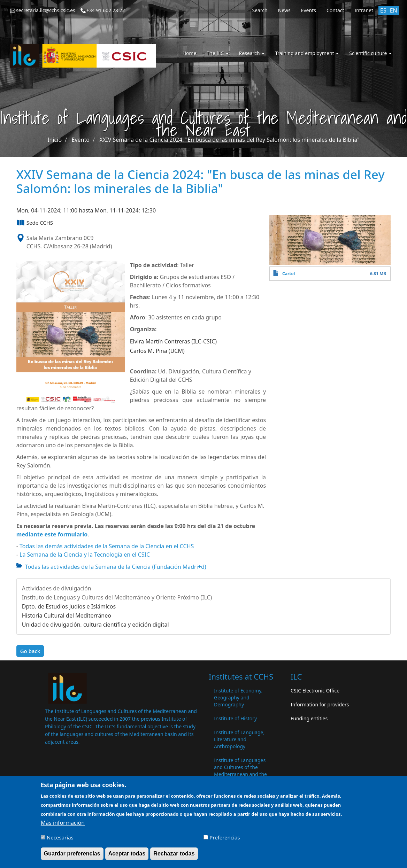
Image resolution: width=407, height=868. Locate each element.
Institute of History (235, 718)
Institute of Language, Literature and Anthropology (239, 739)
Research (252, 53)
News (284, 10)
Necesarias (60, 840)
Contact (335, 10)
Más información (63, 826)
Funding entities (309, 718)
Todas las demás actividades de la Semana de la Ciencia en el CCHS (107, 546)
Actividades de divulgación (57, 588)
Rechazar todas (174, 856)
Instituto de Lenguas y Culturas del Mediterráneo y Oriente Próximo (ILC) (117, 597)
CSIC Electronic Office (315, 691)
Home (190, 53)
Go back (30, 651)
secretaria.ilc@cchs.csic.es (46, 10)
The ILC (218, 53)
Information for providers (320, 704)
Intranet (364, 10)
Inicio (55, 140)
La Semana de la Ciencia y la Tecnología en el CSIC (85, 555)
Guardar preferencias (72, 856)
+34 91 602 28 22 (106, 10)
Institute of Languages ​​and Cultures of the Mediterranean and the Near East (240, 771)
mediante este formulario (52, 534)
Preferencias (225, 840)
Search (260, 10)
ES (383, 10)
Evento (81, 140)
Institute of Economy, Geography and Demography (238, 697)
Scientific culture (370, 53)
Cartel (289, 274)
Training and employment (307, 53)
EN (394, 10)
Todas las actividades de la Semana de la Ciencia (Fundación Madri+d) (116, 567)
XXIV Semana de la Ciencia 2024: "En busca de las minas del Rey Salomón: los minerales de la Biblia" (229, 140)
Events (309, 10)
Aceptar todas (127, 856)
